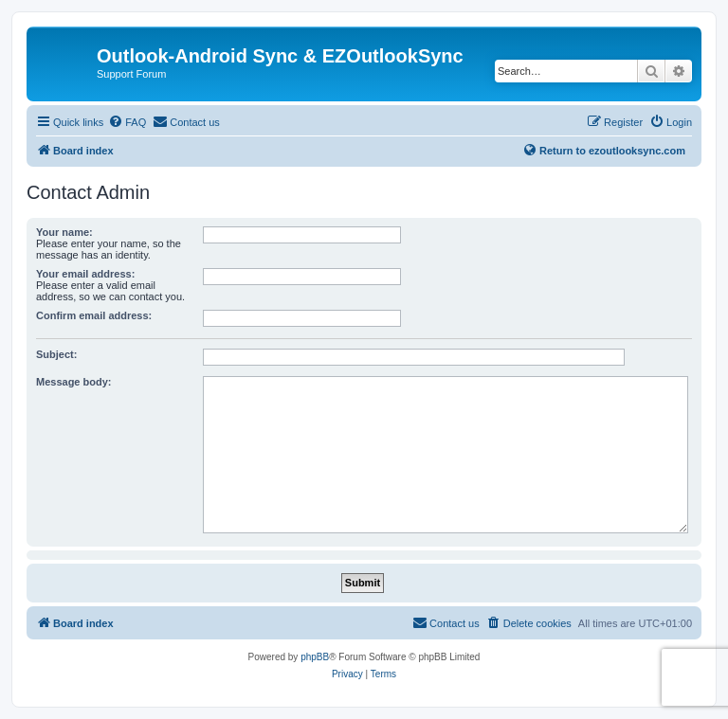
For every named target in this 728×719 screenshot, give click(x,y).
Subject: (56, 354)
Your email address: (85, 274)
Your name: (64, 232)
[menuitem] (127, 122)
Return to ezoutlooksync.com (604, 150)
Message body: (73, 382)
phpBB (315, 657)
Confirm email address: (94, 315)
